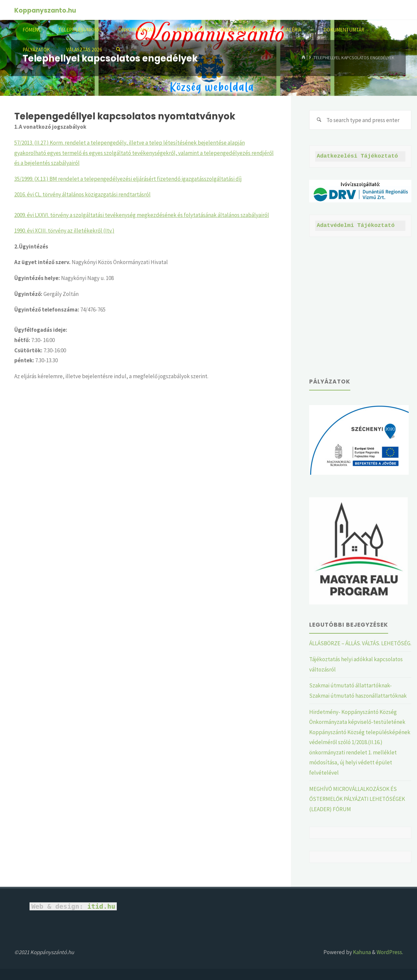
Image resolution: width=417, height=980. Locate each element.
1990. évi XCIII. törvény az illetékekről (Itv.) (64, 231)
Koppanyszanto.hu (45, 10)
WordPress (389, 952)
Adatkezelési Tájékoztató (357, 156)
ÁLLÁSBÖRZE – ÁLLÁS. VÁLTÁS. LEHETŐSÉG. (360, 643)
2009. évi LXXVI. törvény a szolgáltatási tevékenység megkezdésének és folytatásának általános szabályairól (142, 215)
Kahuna (361, 952)
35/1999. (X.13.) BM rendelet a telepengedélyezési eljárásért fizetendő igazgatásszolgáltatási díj (128, 179)
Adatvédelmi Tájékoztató (356, 225)
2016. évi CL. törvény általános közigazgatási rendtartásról (82, 194)
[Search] (118, 50)
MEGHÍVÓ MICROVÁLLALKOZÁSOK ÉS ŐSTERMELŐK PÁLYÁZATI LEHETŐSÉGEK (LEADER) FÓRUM (357, 799)
